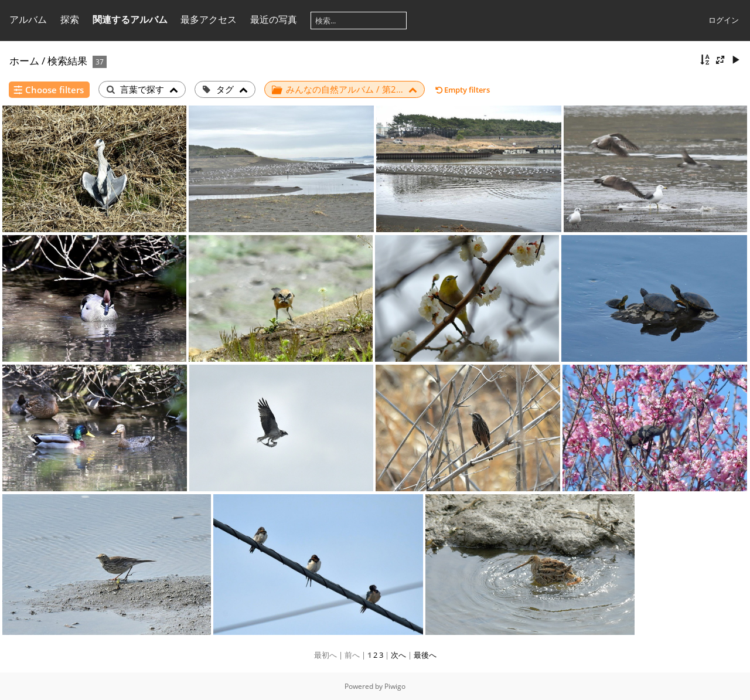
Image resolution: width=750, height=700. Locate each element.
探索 (70, 19)
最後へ (425, 655)
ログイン (724, 20)
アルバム (28, 19)
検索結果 (67, 61)
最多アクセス (209, 19)
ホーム (24, 61)
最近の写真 (274, 19)
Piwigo (395, 686)
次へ (398, 655)
